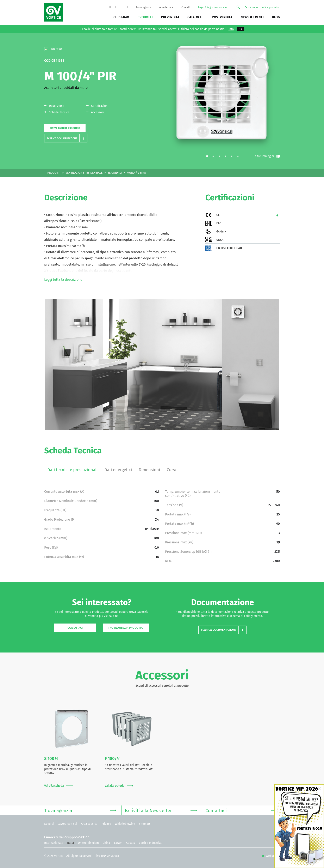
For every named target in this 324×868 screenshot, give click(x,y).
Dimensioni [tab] (149, 470)
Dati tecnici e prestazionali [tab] (73, 470)
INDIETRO (56, 49)
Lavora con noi (67, 824)
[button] (66, 138)
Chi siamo (121, 17)
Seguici (49, 824)
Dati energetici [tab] (118, 470)
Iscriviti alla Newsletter (161, 810)
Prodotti (145, 17)
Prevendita (170, 17)
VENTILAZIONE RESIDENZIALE (84, 173)
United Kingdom (88, 843)
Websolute (271, 856)
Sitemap (144, 824)
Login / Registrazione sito (212, 7)
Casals (131, 843)
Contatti (186, 7)
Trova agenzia (144, 7)
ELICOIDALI (115, 173)
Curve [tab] (172, 470)
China (106, 843)
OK (240, 29)
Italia (71, 843)
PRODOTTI (54, 173)
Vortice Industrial (150, 843)
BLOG (276, 17)
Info (231, 29)
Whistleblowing (125, 824)
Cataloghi (195, 17)
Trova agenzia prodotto (65, 128)
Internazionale (54, 843)
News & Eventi (252, 17)
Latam (118, 843)
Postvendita (222, 17)
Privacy (106, 824)
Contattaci (75, 628)
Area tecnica (166, 7)
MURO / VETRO (136, 173)
